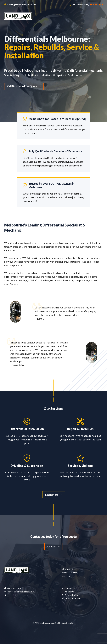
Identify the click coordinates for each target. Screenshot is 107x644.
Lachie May (18, 365)
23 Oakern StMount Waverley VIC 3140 (70, 573)
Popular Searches (67, 623)
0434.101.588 (96, 5)
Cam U (41, 319)
